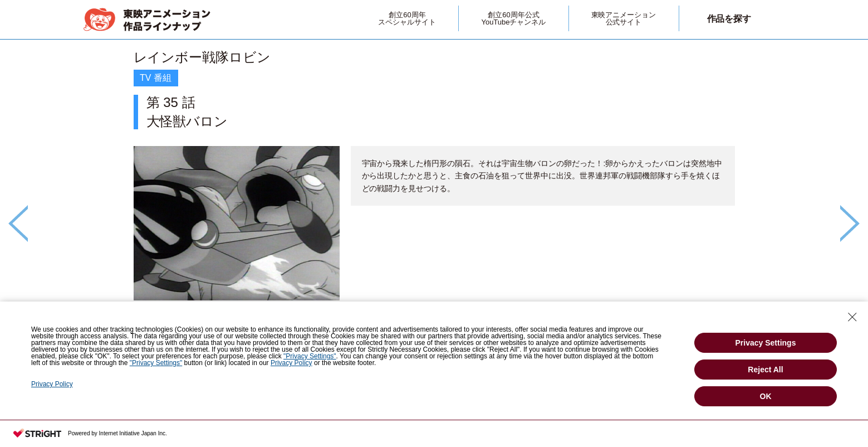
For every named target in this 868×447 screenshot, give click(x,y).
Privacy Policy (291, 363)
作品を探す (729, 19)
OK (766, 396)
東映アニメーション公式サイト (624, 18)
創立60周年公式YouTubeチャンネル (513, 18)
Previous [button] (18, 223)
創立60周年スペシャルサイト (407, 18)
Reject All (765, 370)
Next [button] (850, 223)
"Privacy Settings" (310, 356)
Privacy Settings (766, 343)
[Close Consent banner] (852, 317)
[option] (434, 204)
